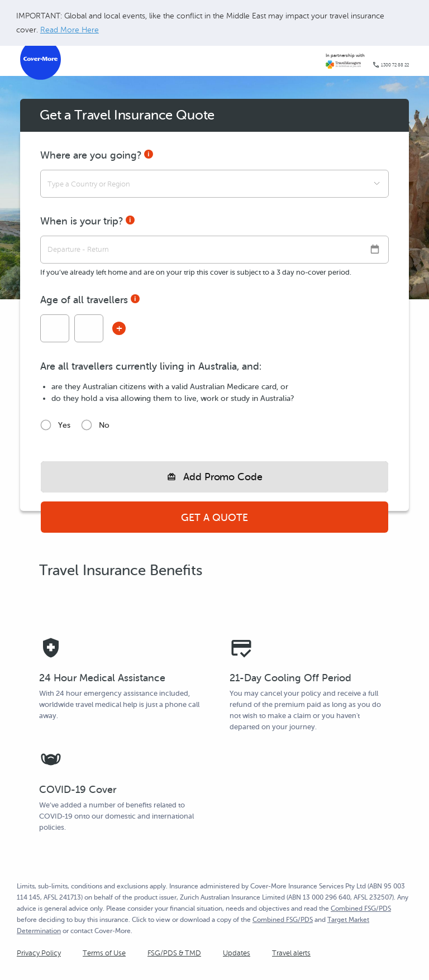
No (104, 425)
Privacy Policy (39, 953)
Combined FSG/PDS (361, 909)
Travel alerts (291, 953)
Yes (64, 425)
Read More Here (70, 30)
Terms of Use (104, 953)
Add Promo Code (223, 477)
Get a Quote (214, 518)
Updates (237, 953)
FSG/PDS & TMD (174, 953)
